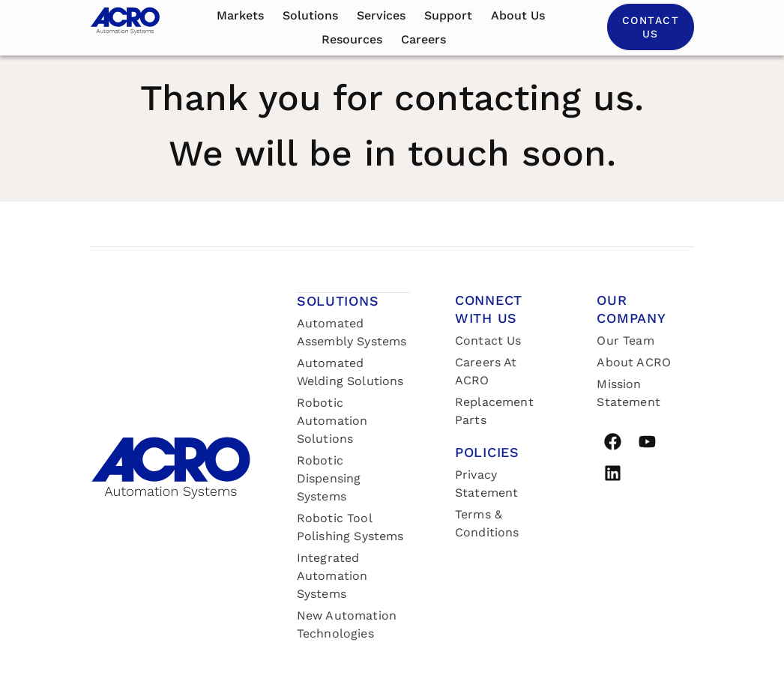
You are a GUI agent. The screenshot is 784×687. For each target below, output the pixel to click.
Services (381, 15)
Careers (423, 39)
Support (448, 15)
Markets (240, 15)
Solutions (310, 15)
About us (518, 15)
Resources (352, 39)
